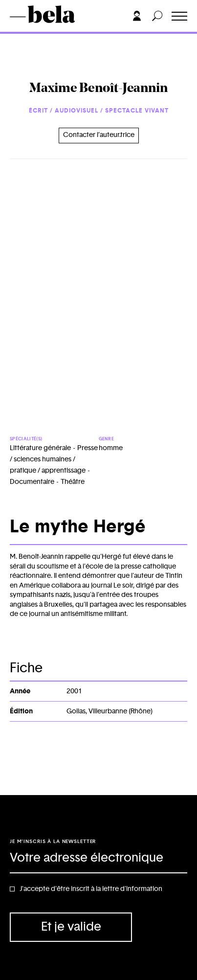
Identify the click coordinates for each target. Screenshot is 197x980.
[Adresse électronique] (98, 859)
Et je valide (71, 927)
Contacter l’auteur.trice (99, 135)
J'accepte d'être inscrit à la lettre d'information (91, 889)
